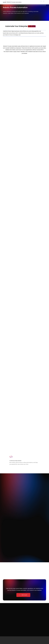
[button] (44, 4)
